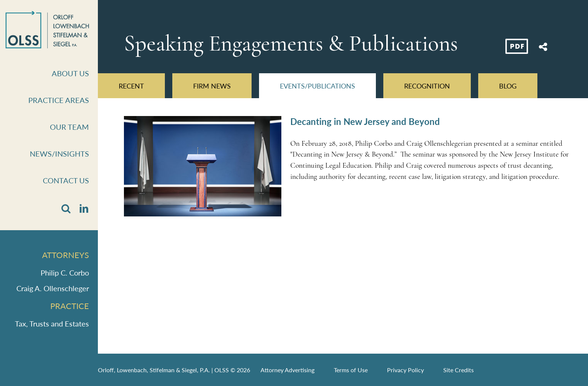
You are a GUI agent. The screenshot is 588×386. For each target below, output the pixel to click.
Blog (508, 86)
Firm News (212, 86)
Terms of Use (351, 370)
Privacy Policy (405, 370)
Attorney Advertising (287, 370)
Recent (131, 86)
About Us (70, 73)
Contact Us (66, 180)
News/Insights (59, 154)
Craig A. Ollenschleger (53, 288)
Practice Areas (59, 100)
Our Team (69, 127)
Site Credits (458, 370)
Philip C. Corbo (65, 273)
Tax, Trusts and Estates (52, 324)
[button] (66, 209)
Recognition (427, 86)
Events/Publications (317, 86)
